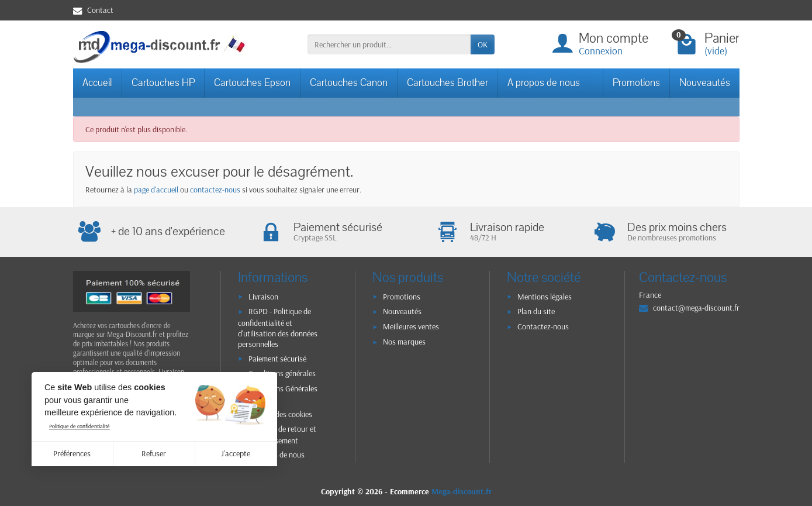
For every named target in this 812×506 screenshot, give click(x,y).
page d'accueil (156, 190)
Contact (93, 10)
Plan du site (536, 311)
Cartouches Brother (448, 83)
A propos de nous (544, 83)
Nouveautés (705, 83)
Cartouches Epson (252, 83)
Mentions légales (545, 297)
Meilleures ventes (411, 326)
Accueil (97, 83)
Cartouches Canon (349, 83)
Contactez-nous (543, 326)
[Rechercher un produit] (389, 44)
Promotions (636, 83)
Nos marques (404, 342)
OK (483, 44)
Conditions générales (282, 373)
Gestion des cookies (280, 414)
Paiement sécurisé (277, 359)
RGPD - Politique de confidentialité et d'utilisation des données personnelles (278, 328)
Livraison (263, 297)
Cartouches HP (163, 83)
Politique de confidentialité (80, 426)
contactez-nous (215, 190)
